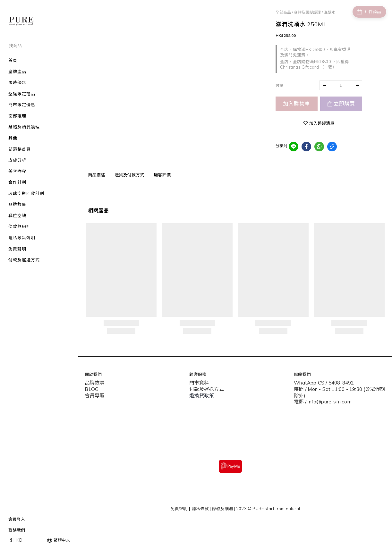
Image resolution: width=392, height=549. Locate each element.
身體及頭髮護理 (307, 12)
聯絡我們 (17, 530)
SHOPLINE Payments (245, 540)
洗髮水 (329, 12)
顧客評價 (162, 175)
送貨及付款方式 (129, 175)
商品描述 (96, 175)
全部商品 (283, 12)
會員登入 (17, 519)
